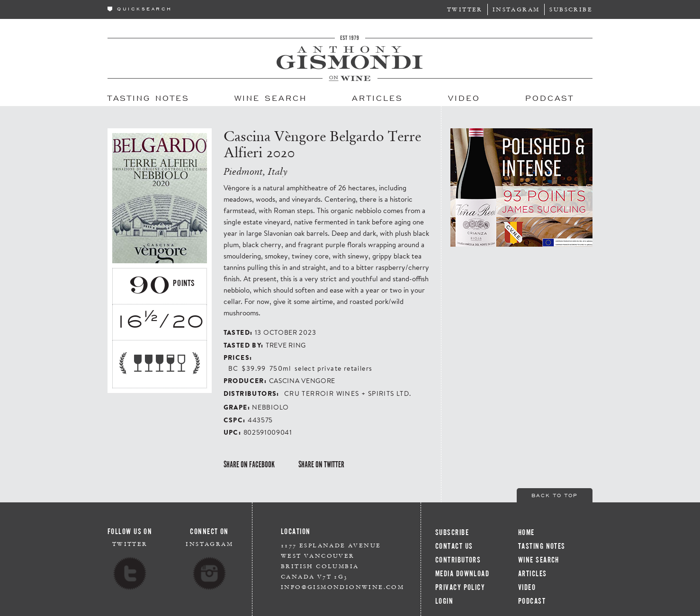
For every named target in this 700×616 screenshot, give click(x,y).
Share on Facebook (249, 464)
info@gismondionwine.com (342, 587)
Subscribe (571, 9)
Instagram (516, 9)
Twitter (465, 9)
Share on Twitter (321, 464)
